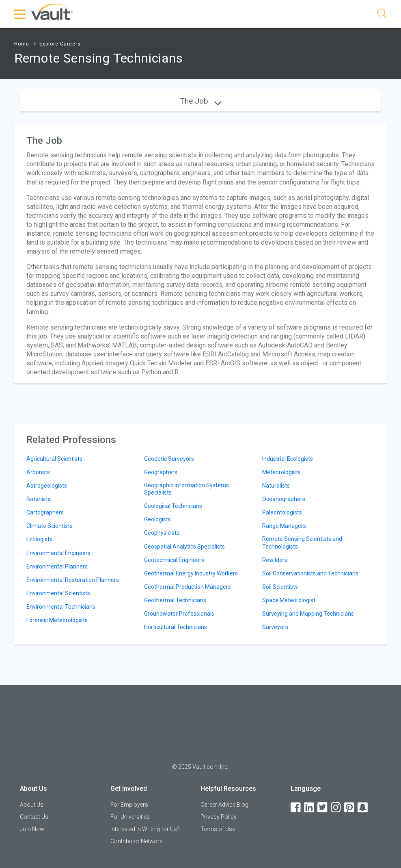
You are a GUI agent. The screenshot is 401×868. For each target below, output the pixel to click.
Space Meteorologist (289, 600)
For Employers (129, 805)
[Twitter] (323, 808)
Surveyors (275, 627)
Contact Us (34, 817)
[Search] (382, 15)
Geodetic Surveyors (169, 459)
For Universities (130, 817)
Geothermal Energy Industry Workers (191, 573)
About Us (32, 805)
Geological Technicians (173, 506)
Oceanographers (284, 499)
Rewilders (275, 560)
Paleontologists (282, 512)
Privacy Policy (219, 817)
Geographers (161, 472)
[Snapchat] (363, 808)
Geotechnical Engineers (174, 560)
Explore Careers (60, 44)
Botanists (39, 499)
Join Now (32, 829)
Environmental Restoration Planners (73, 580)
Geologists (157, 519)
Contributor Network (136, 841)
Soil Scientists (280, 587)
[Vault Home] (52, 12)
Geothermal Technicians (175, 600)
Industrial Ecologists (288, 459)
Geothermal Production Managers (188, 587)
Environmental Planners (57, 566)
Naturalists (276, 486)
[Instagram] (336, 808)
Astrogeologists (47, 486)
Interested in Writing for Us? (145, 829)
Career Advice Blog (224, 805)
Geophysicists (162, 533)
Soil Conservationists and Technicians (310, 573)
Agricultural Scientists (54, 459)
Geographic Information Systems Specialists (186, 489)
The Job (200, 101)
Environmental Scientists (58, 593)
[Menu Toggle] (20, 14)
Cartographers (45, 512)
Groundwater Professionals (179, 614)
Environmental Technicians (61, 607)
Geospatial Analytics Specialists (184, 547)
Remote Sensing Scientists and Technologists (302, 542)
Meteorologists (281, 472)
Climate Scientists (50, 526)
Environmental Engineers (58, 553)
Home (22, 44)
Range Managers (284, 526)
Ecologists (39, 539)
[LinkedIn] (310, 808)
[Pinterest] (350, 808)
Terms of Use (218, 829)
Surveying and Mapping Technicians (308, 614)
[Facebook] (296, 808)
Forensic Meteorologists (57, 620)
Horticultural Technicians (176, 627)
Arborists (38, 472)
